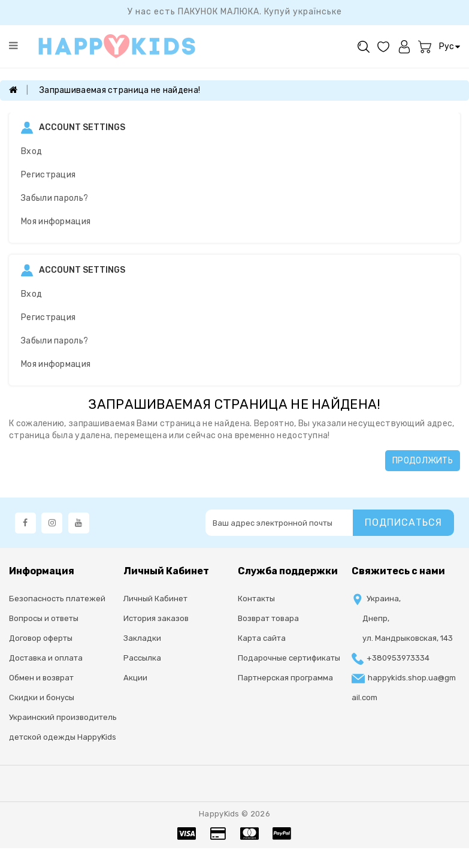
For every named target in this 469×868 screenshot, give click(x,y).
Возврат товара (268, 618)
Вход (31, 151)
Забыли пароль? (55, 198)
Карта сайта (262, 638)
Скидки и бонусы (42, 697)
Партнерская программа (285, 678)
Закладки (142, 638)
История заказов (156, 618)
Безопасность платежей (57, 599)
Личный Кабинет (155, 599)
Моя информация (56, 221)
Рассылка (142, 658)
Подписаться (403, 522)
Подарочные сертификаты (289, 658)
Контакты (256, 599)
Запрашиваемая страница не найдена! (120, 90)
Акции (135, 678)
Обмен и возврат (41, 678)
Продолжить (423, 461)
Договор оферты (41, 638)
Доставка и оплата (46, 658)
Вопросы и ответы (44, 618)
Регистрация (48, 175)
